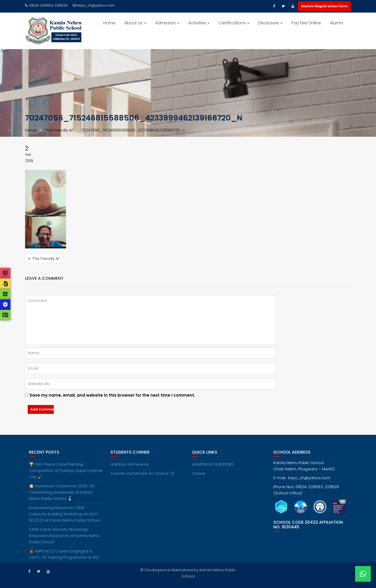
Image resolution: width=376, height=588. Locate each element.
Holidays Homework (129, 469)
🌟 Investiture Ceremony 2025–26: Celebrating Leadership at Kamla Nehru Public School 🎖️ (62, 497)
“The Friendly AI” (46, 259)
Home (109, 23)
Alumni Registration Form (324, 6)
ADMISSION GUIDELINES (213, 469)
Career (199, 478)
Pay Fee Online (306, 23)
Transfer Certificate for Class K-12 (142, 478)
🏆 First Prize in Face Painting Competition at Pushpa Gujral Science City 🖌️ (66, 475)
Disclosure (269, 23)
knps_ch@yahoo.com (94, 5)
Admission (165, 23)
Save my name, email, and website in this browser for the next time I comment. (112, 395)
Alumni (336, 23)
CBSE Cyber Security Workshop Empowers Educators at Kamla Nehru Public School (64, 540)
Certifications (232, 23)
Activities (197, 23)
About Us (133, 23)
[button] (363, 574)
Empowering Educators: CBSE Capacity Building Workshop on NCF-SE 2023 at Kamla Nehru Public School (65, 518)
